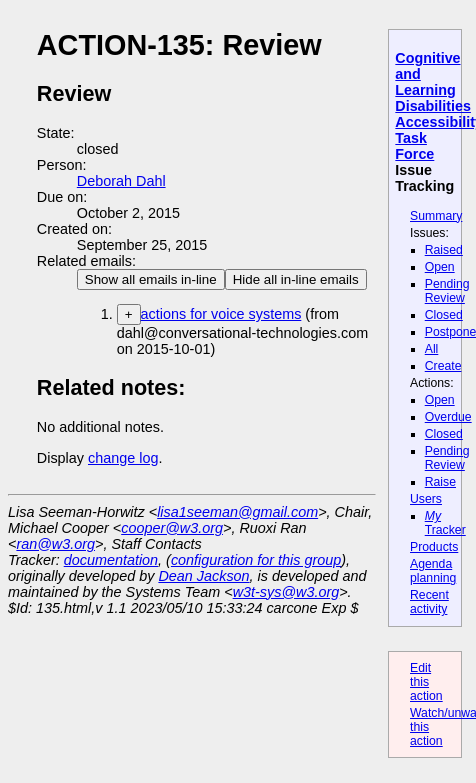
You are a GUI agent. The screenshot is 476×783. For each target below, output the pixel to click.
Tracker (445, 523)
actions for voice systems (221, 314)
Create (443, 366)
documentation (111, 560)
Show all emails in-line (151, 279)
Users (426, 499)
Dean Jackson (203, 576)
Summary (436, 216)
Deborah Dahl (121, 181)
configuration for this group (256, 560)
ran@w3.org (55, 544)
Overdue (448, 417)
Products (434, 547)
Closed (444, 315)
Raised (444, 250)
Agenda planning (433, 571)
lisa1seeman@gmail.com (237, 512)
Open (440, 267)
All (432, 349)
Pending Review (447, 291)
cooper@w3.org (172, 528)
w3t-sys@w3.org (286, 592)
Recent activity (429, 602)
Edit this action (426, 682)
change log (123, 458)
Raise (440, 482)
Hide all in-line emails (296, 279)
